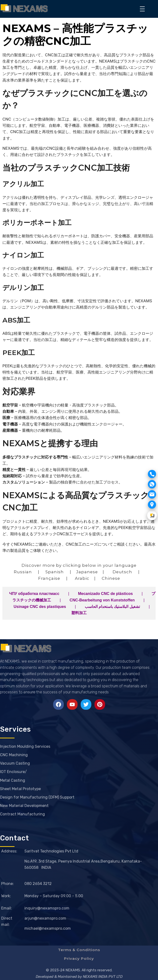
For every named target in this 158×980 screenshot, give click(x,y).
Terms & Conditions (79, 950)
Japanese (87, 572)
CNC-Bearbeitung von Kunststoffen (102, 600)
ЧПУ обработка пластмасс (34, 594)
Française (49, 578)
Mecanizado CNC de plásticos (105, 594)
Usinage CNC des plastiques (40, 607)
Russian (23, 572)
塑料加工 (79, 613)
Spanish (55, 572)
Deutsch (122, 572)
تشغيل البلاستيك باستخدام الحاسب (112, 607)
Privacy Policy (79, 958)
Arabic (82, 578)
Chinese (111, 578)
